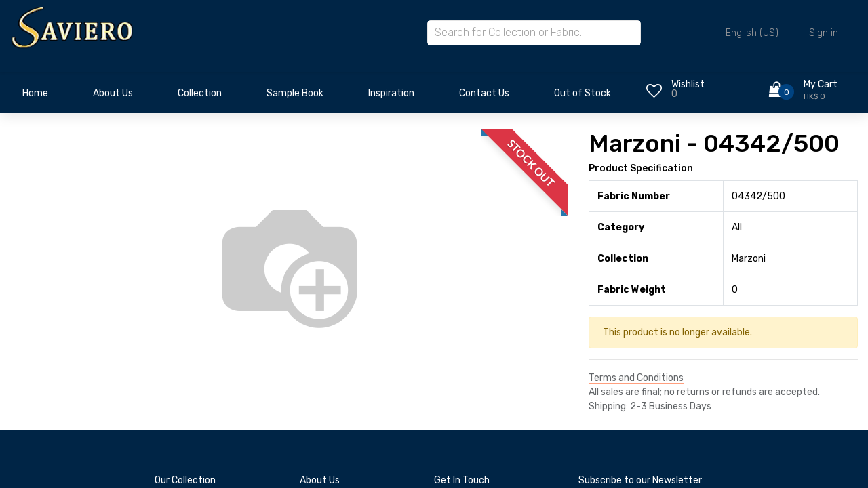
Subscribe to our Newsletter (640, 480)
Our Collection (185, 480)
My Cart (821, 84)
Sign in (824, 33)
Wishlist (688, 84)
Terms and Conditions (636, 378)
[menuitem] (35, 97)
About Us (320, 480)
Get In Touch (462, 480)
